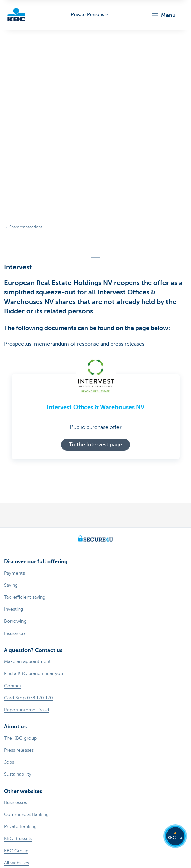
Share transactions (26, 227)
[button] (163, 15)
